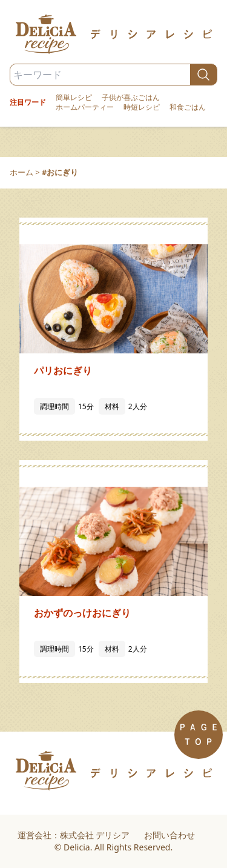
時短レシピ (142, 107)
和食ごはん (188, 107)
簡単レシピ (74, 98)
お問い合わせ (169, 835)
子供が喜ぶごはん (131, 98)
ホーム (21, 172)
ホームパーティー (85, 107)
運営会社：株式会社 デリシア (74, 835)
